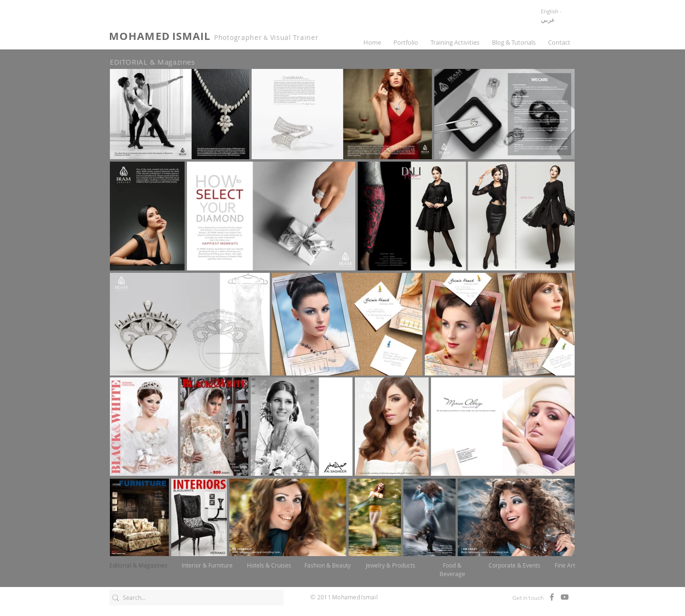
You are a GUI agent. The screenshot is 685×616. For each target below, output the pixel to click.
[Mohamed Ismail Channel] (565, 597)
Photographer (238, 37)
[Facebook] (552, 597)
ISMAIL (191, 36)
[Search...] (193, 598)
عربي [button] (548, 19)
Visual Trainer (294, 37)
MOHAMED (139, 36)
